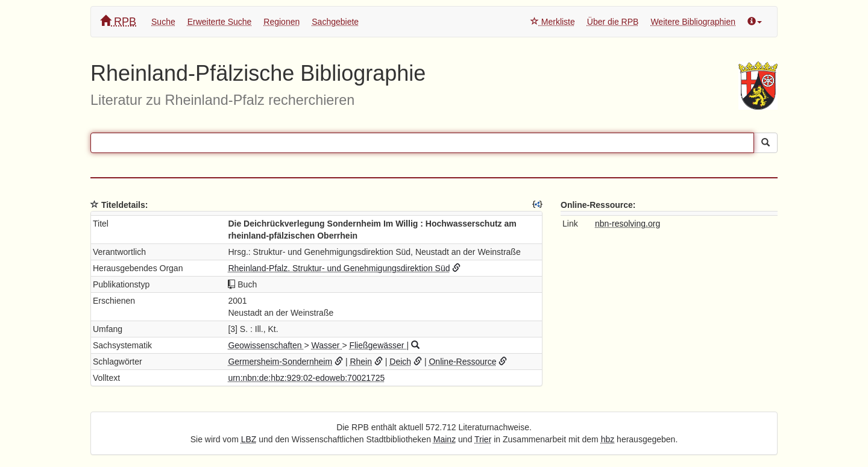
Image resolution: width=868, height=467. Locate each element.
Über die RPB (613, 22)
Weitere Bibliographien (693, 22)
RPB (118, 21)
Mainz (445, 439)
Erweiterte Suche (220, 22)
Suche (163, 22)
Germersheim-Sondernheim (280, 362)
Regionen (281, 22)
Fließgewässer (378, 345)
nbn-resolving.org (627, 224)
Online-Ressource (462, 362)
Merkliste (553, 22)
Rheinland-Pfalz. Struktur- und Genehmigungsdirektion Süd (339, 268)
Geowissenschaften (266, 345)
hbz (608, 439)
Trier (483, 439)
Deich (400, 362)
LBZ (249, 439)
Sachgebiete (335, 22)
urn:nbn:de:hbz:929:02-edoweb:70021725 (306, 378)
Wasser (327, 345)
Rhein (361, 362)
